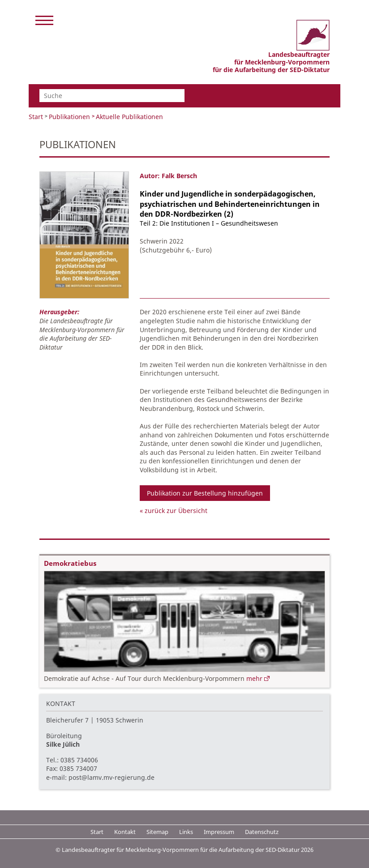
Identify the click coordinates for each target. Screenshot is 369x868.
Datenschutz (262, 832)
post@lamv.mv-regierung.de (112, 777)
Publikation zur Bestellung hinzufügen (205, 493)
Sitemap (157, 832)
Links (186, 832)
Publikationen (69, 117)
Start (36, 117)
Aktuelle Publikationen (129, 117)
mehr (254, 678)
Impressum (219, 832)
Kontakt (125, 832)
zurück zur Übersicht (176, 511)
